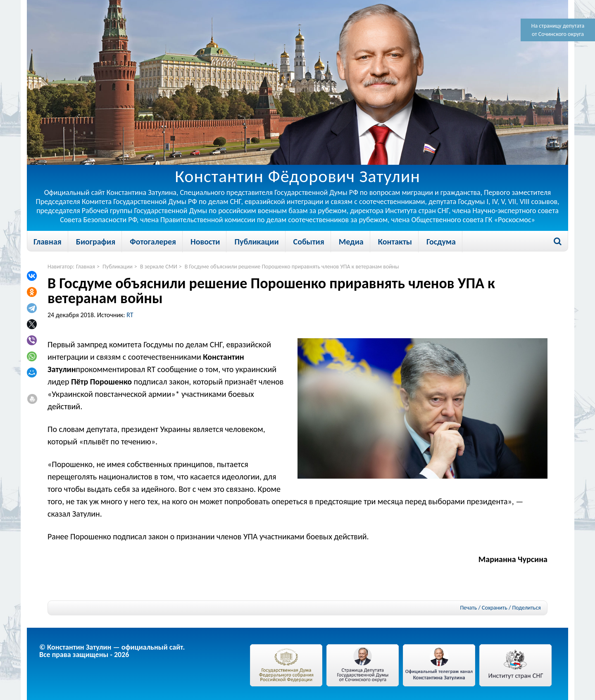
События (309, 242)
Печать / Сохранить (483, 608)
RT (130, 315)
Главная (48, 242)
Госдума (441, 242)
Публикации (256, 242)
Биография (96, 242)
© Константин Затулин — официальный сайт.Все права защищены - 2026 (112, 651)
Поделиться (527, 608)
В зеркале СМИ (159, 267)
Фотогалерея (153, 242)
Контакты (395, 242)
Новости (205, 242)
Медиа (351, 242)
